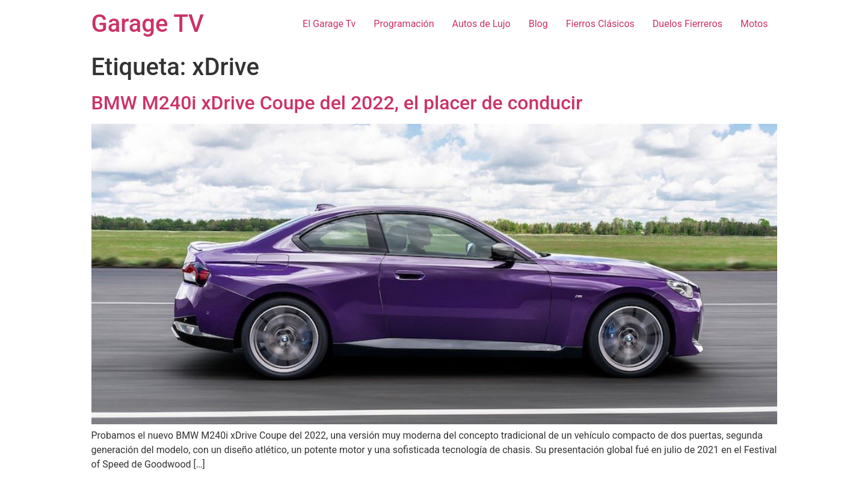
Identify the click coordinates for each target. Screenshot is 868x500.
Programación (404, 24)
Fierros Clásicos (600, 24)
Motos (754, 24)
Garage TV (148, 24)
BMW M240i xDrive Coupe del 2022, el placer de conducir (337, 103)
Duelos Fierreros (688, 24)
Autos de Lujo (482, 24)
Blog (538, 24)
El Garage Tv (329, 24)
